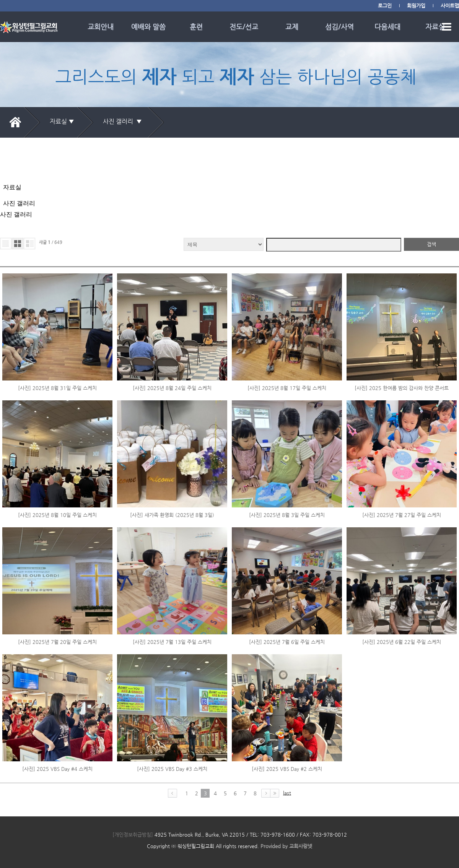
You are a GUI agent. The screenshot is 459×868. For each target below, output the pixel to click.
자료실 (435, 27)
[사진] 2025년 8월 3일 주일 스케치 (287, 434)
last (287, 712)
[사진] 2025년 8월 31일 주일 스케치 (57, 307)
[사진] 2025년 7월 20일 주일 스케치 (57, 561)
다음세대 (387, 27)
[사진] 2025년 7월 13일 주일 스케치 (172, 561)
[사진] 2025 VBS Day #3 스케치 (172, 688)
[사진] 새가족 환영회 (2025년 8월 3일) (172, 434)
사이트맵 (450, 6)
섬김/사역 (339, 27)
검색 (431, 163)
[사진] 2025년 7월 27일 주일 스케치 (402, 434)
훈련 (196, 27)
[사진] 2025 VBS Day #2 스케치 (287, 688)
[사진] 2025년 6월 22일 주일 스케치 (402, 561)
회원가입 (416, 6)
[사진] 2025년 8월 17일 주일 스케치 (287, 307)
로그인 (385, 6)
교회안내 (101, 27)
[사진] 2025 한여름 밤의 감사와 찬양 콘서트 (402, 307)
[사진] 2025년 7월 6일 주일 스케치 (287, 561)
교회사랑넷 (301, 765)
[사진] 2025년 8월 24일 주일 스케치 (172, 307)
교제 (292, 27)
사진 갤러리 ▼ (124, 121)
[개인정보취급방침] (133, 753)
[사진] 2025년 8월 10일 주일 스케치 (57, 434)
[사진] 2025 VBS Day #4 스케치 (57, 688)
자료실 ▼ (62, 121)
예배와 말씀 (148, 27)
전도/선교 (244, 27)
